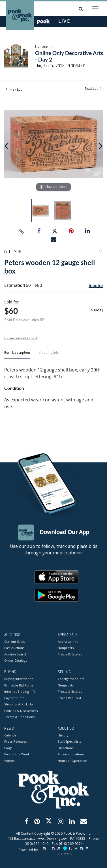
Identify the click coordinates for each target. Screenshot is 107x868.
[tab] (17, 355)
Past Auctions (14, 648)
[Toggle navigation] (95, 9)
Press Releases (15, 742)
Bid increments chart (21, 338)
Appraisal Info (68, 641)
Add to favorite (99, 252)
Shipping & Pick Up (19, 704)
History (63, 735)
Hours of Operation (72, 761)
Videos (9, 761)
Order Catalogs (16, 661)
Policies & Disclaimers (21, 711)
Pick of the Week (17, 754)
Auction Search (16, 654)
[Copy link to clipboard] (22, 231)
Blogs (8, 748)
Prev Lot (14, 89)
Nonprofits (66, 648)
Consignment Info (71, 679)
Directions (66, 748)
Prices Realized (69, 698)
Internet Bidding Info (20, 692)
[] (96, 310)
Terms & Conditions (19, 717)
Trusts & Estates (70, 654)
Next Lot (93, 88)
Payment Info (14, 698)
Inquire (96, 285)
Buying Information (19, 679)
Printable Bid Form (19, 685)
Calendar (11, 735)
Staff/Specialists (69, 742)
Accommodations (71, 754)
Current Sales (14, 641)
